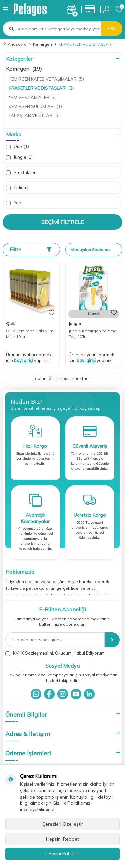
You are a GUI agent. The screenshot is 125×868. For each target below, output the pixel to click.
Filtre (30, 249)
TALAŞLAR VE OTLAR (34, 115)
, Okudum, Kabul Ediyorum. (55, 653)
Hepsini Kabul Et (63, 854)
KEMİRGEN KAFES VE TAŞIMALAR (46, 79)
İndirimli (18, 188)
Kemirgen (42, 44)
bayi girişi (23, 360)
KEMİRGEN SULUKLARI (35, 106)
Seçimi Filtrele (63, 222)
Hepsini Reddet (62, 839)
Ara (112, 29)
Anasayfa (15, 44)
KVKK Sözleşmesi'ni (33, 653)
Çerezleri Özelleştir (63, 824)
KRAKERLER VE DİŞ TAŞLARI (41, 88)
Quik (17, 147)
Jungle (19, 157)
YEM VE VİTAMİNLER (33, 97)
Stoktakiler (21, 173)
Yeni (14, 203)
